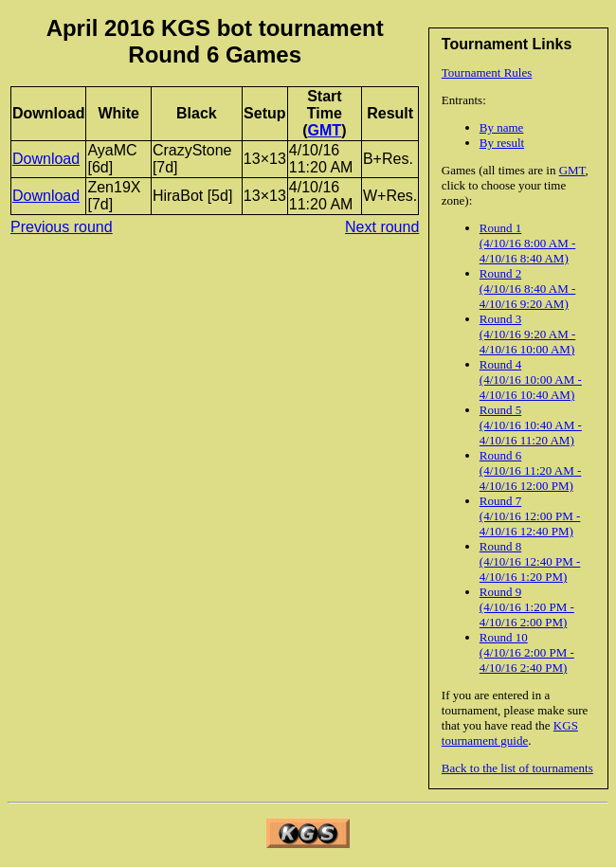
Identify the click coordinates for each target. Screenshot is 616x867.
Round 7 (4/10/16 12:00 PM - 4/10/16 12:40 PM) (530, 516)
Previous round (62, 227)
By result (502, 143)
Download (46, 159)
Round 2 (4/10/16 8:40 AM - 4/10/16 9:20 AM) (527, 289)
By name (502, 127)
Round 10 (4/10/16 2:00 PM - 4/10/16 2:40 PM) (527, 652)
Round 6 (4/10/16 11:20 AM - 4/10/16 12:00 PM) (531, 470)
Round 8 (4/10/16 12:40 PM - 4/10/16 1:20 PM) (530, 561)
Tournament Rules (487, 72)
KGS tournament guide (510, 733)
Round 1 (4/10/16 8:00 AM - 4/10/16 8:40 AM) (527, 243)
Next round (382, 227)
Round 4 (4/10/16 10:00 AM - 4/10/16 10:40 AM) (531, 379)
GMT (572, 170)
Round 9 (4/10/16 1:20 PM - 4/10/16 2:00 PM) (527, 607)
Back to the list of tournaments (517, 768)
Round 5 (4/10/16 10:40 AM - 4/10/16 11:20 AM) (531, 425)
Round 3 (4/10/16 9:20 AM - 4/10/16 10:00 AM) (527, 334)
